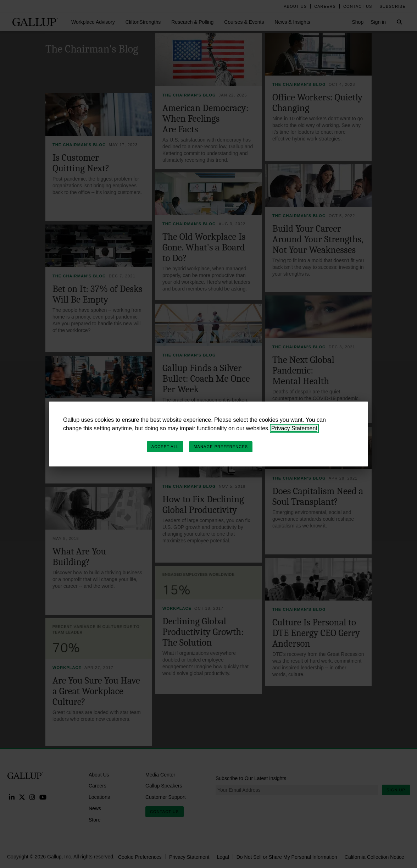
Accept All (165, 447)
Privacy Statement (294, 428)
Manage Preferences (221, 447)
